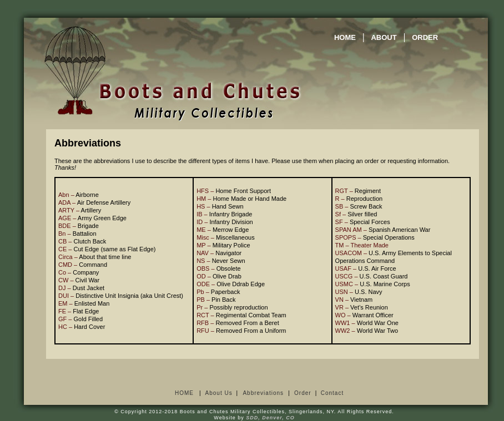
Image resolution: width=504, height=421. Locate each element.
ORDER (425, 37)
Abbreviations (263, 393)
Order (303, 393)
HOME (345, 37)
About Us (219, 393)
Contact (332, 393)
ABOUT (384, 37)
